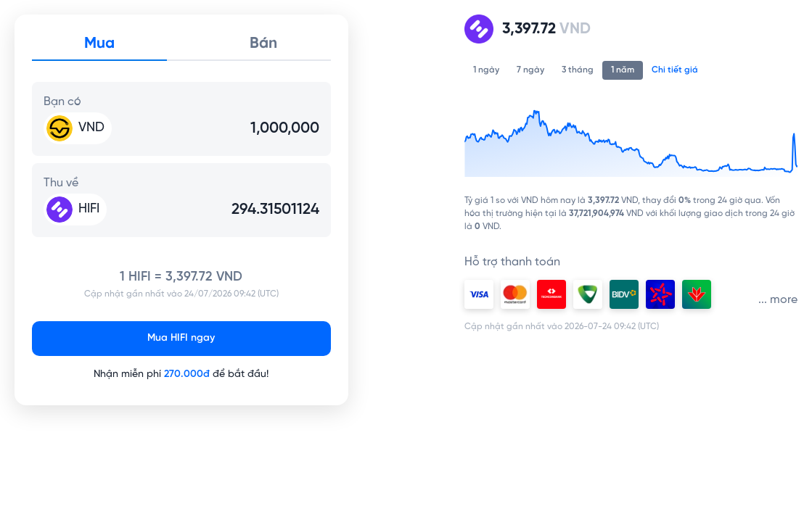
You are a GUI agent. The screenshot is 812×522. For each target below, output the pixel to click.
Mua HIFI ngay (181, 338)
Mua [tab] (99, 43)
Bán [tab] (263, 43)
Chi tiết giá (675, 70)
